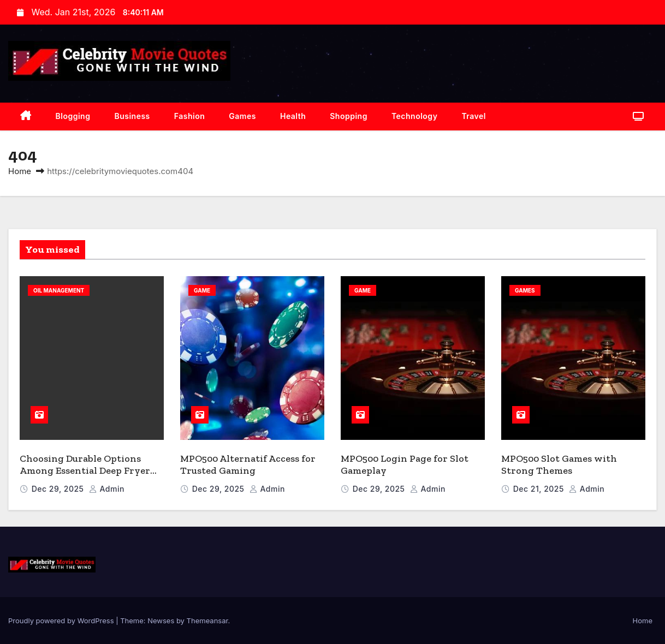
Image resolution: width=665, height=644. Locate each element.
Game (202, 290)
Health (293, 116)
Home (20, 171)
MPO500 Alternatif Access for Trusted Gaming (248, 465)
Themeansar (207, 621)
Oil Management (59, 290)
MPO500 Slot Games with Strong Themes (559, 465)
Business (132, 116)
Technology (414, 116)
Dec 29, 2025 (59, 489)
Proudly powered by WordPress (62, 621)
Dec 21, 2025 (540, 489)
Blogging (73, 116)
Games (242, 116)
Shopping (349, 116)
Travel (474, 116)
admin (107, 489)
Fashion (190, 116)
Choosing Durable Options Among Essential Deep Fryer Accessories (85, 471)
